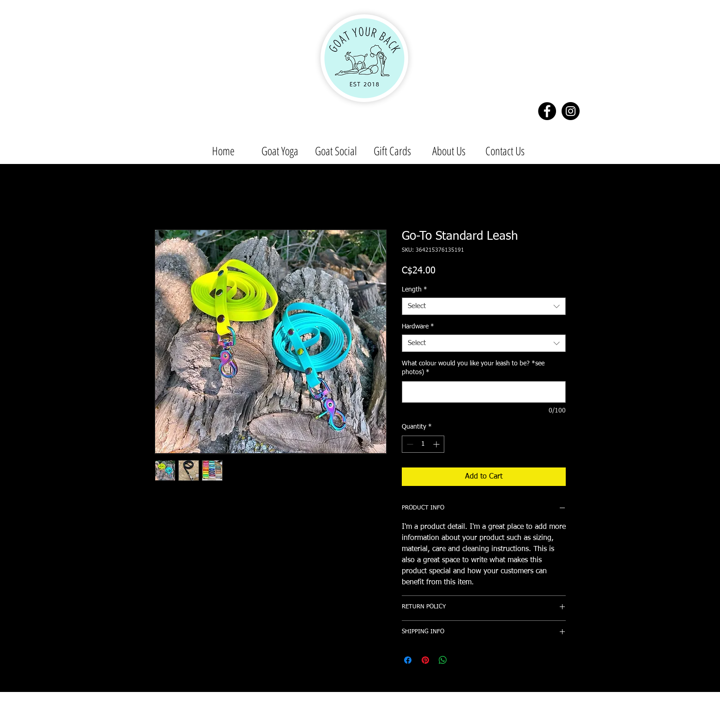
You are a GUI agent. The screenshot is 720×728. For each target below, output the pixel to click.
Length (414, 290)
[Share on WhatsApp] (443, 660)
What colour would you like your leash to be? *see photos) (473, 368)
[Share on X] (460, 660)
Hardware (418, 327)
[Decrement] (409, 444)
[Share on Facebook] (408, 660)
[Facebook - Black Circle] (547, 111)
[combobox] (484, 306)
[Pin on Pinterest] (425, 660)
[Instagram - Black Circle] (571, 111)
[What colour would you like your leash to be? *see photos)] (484, 392)
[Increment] (437, 444)
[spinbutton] (423, 444)
